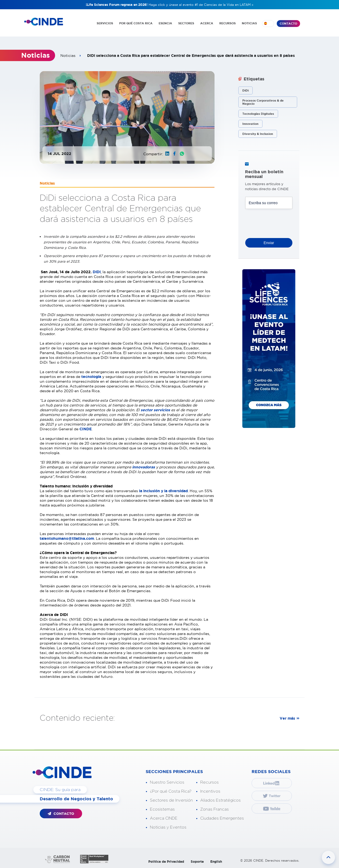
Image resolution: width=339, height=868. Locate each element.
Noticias (68, 54)
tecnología (92, 376)
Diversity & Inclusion (258, 133)
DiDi (97, 271)
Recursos (209, 781)
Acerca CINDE (164, 817)
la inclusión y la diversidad (163, 490)
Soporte (197, 860)
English (216, 860)
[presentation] (286, 221)
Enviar (269, 241)
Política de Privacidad (166, 860)
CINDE (86, 428)
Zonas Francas (215, 808)
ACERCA (207, 23)
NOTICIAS (249, 23)
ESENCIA (165, 23)
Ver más (287, 717)
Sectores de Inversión (171, 799)
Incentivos (210, 790)
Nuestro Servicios (167, 781)
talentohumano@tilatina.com (67, 537)
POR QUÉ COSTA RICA (136, 23)
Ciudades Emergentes (222, 817)
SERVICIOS (105, 23)
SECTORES (186, 23)
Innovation (250, 123)
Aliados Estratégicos (220, 799)
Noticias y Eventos (168, 826)
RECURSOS (228, 23)
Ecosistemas (162, 808)
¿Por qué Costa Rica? (171, 790)
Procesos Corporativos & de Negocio (263, 101)
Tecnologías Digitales (258, 113)
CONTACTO (288, 24)
